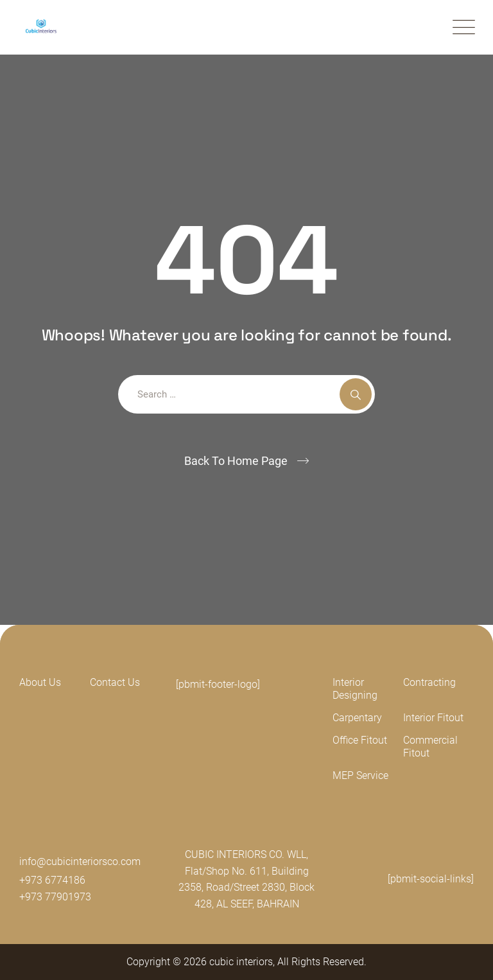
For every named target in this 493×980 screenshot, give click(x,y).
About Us (40, 682)
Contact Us (115, 682)
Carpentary (357, 718)
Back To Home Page (236, 461)
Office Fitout (360, 740)
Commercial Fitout (430, 747)
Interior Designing (355, 689)
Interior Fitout (433, 718)
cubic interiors (241, 962)
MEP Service (360, 775)
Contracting (429, 682)
